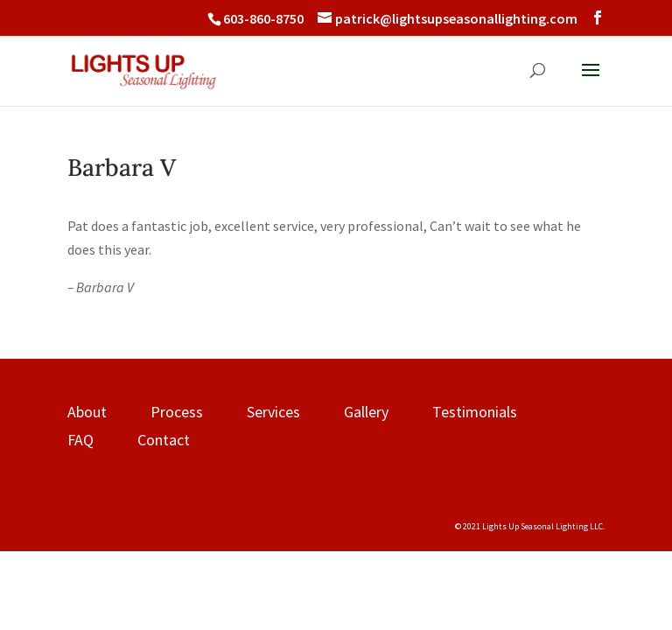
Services (273, 412)
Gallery (366, 412)
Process (177, 412)
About (87, 412)
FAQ (80, 440)
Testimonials (475, 412)
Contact (164, 440)
